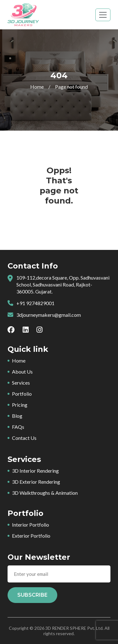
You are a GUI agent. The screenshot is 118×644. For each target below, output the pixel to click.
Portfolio (22, 394)
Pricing (20, 405)
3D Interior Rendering (35, 471)
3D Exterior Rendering (36, 482)
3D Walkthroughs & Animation (45, 493)
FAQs (18, 427)
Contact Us (24, 438)
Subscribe (32, 595)
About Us (22, 372)
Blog (17, 416)
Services (21, 383)
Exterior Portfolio (31, 536)
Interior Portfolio (31, 525)
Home (37, 87)
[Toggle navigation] (103, 15)
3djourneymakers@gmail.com (49, 315)
